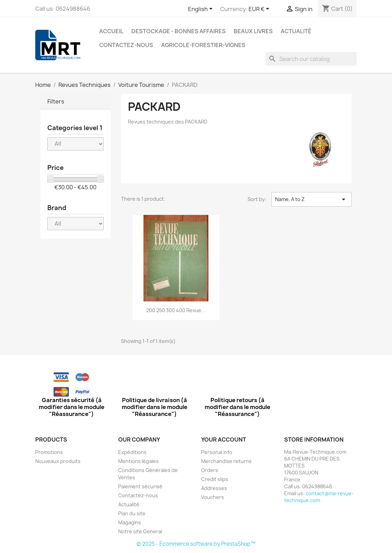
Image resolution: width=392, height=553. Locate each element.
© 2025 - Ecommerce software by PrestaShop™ (196, 544)
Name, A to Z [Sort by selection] (311, 199)
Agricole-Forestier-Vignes (203, 45)
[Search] (311, 59)
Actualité (296, 31)
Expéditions (132, 452)
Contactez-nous (126, 45)
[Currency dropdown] (260, 9)
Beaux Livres (253, 31)
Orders (210, 470)
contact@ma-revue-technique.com (319, 497)
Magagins (130, 522)
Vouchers (213, 497)
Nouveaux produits (58, 461)
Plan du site (132, 513)
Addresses (214, 488)
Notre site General (140, 531)
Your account (224, 439)
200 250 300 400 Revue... (176, 310)
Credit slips (215, 479)
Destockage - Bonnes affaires (179, 31)
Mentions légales (138, 461)
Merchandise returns (226, 461)
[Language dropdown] (202, 9)
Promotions (49, 452)
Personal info (217, 452)
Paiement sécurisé (140, 486)
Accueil (111, 31)
